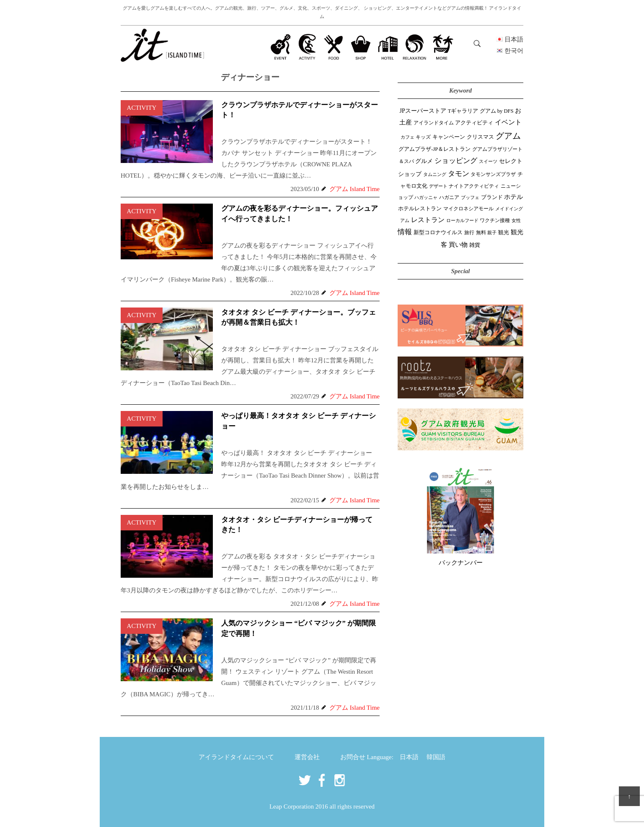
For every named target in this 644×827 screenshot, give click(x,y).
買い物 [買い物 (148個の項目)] (458, 244)
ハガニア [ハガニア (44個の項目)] (449, 197)
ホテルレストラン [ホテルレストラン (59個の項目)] (420, 208)
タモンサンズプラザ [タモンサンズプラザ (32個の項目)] (493, 174)
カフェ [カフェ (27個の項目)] (407, 137)
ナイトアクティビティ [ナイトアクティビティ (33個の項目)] (474, 186)
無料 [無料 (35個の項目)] (481, 233)
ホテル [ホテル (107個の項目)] (513, 197)
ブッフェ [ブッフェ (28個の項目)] (470, 197)
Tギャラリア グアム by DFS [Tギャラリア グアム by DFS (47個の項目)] (481, 111)
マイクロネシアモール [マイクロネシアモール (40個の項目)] (468, 209)
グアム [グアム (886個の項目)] (508, 136)
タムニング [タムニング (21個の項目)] (435, 174)
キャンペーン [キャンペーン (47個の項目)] (449, 137)
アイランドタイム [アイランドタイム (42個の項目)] (434, 123)
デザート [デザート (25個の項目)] (438, 186)
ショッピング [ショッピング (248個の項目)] (456, 161)
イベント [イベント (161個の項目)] (508, 122)
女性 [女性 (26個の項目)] (516, 220)
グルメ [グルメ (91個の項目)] (424, 161)
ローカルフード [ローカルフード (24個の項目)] (462, 220)
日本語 (409, 757)
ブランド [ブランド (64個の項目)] (492, 197)
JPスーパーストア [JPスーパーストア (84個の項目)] (423, 111)
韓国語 (436, 757)
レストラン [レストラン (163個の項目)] (428, 220)
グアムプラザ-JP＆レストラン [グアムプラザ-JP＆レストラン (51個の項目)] (435, 149)
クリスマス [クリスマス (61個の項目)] (480, 137)
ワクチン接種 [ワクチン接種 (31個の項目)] (495, 221)
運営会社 (307, 757)
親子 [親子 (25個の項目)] (492, 233)
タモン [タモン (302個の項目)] (459, 174)
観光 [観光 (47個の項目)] (504, 233)
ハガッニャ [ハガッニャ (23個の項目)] (426, 197)
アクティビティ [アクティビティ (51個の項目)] (474, 123)
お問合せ (353, 757)
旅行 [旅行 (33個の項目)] (469, 233)
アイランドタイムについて (236, 757)
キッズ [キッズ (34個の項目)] (423, 137)
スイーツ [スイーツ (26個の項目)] (488, 161)
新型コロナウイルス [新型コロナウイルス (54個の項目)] (438, 232)
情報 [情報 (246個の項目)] (405, 232)
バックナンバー (461, 563)
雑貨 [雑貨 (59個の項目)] (475, 245)
